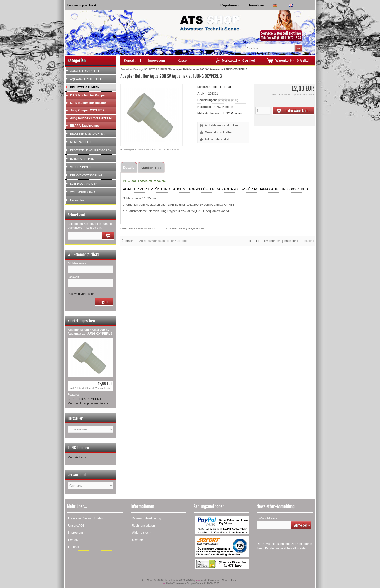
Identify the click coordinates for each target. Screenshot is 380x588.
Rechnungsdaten (143, 526)
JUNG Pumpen (232, 113)
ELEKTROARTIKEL (82, 159)
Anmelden (256, 5)
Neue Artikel (77, 200)
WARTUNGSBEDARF (83, 192)
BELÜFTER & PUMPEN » (85, 399)
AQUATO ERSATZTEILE (85, 71)
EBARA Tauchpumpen (86, 126)
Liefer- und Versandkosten (86, 518)
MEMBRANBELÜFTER (84, 142)
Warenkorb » (292, 61)
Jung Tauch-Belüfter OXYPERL (92, 118)
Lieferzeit (74, 547)
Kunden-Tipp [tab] (151, 168)
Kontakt (130, 61)
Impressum (156, 61)
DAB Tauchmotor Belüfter (88, 103)
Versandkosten (104, 388)
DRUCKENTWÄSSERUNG (86, 175)
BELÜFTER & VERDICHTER (87, 134)
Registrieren (229, 5)
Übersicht (128, 241)
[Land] (90, 486)
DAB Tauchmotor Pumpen (88, 95)
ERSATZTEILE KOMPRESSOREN (91, 150)
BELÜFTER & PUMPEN (85, 87)
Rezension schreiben (219, 132)
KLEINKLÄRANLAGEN (84, 184)
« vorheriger (272, 241)
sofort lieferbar (222, 87)
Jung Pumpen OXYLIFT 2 (87, 110)
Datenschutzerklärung (146, 518)
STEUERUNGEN (80, 167)
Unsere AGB (76, 526)
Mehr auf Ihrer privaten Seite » (88, 403)
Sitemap (137, 540)
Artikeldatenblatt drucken (221, 125)
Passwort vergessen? (82, 294)
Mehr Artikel (76, 457)
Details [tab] (129, 168)
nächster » (291, 241)
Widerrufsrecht (141, 533)
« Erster (254, 241)
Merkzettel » (238, 61)
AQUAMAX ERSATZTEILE (86, 79)
